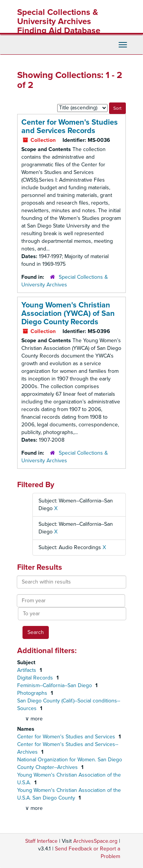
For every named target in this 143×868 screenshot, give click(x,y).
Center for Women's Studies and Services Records (70, 127)
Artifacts (27, 670)
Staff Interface (41, 841)
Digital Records (36, 678)
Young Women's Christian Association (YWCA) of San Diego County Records (68, 314)
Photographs (33, 693)
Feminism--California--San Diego (55, 685)
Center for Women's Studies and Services (67, 737)
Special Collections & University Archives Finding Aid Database (59, 21)
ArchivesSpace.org (95, 841)
